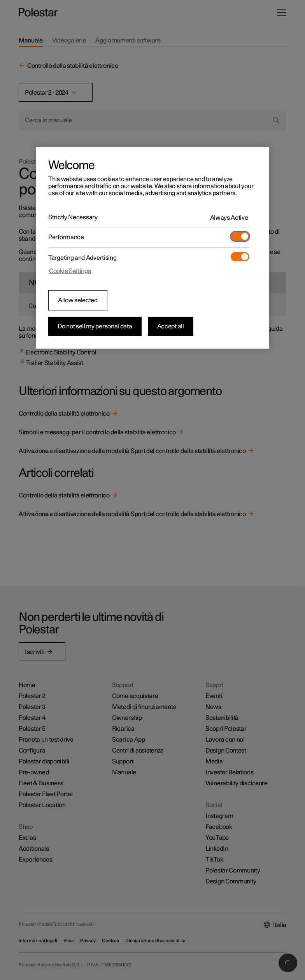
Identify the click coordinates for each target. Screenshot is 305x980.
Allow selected (78, 300)
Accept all (171, 326)
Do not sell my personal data (95, 326)
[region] (152, 248)
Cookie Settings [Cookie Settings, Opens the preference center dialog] (70, 271)
